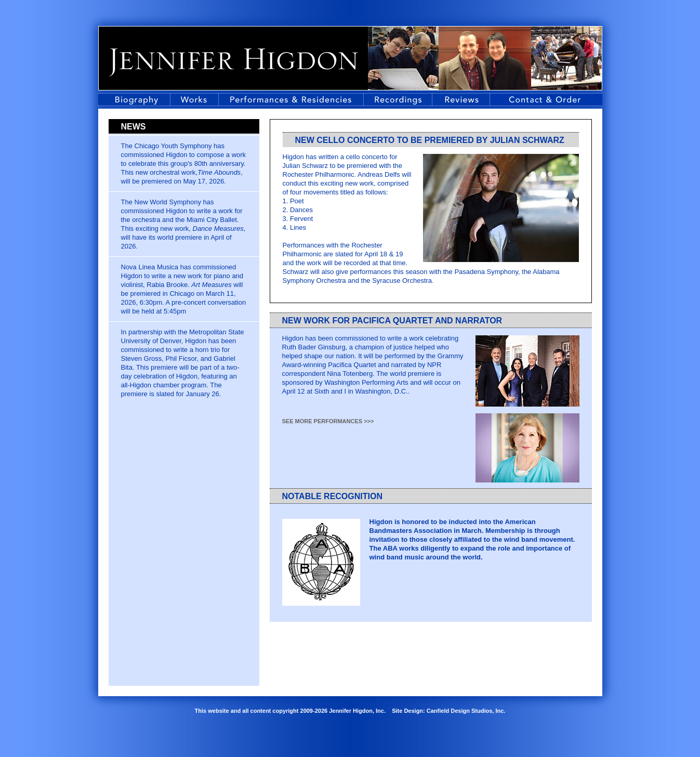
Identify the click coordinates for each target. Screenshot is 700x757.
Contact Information (546, 100)
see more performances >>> (328, 421)
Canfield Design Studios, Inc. (466, 711)
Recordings (398, 100)
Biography (134, 100)
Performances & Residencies (291, 100)
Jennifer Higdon (234, 62)
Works (194, 100)
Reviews (461, 100)
